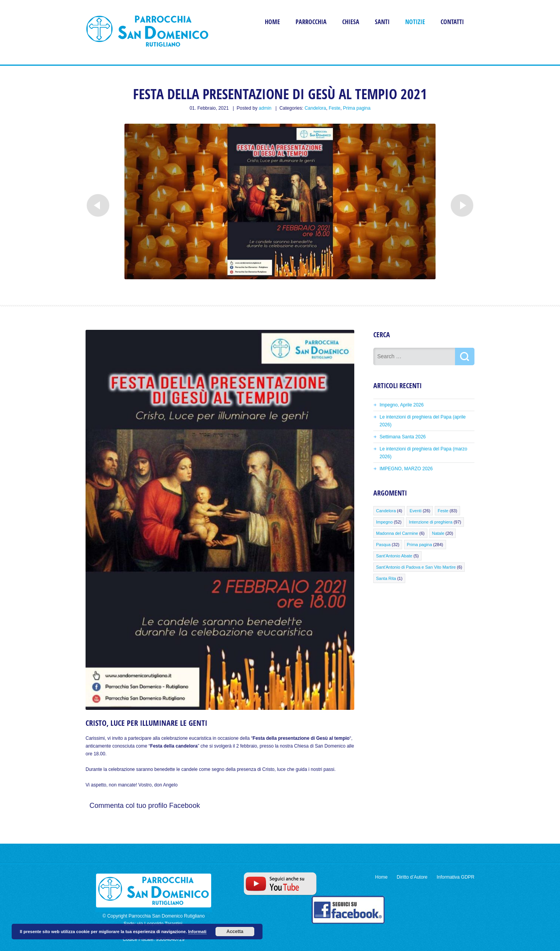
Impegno (384, 522)
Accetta (235, 932)
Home (272, 22)
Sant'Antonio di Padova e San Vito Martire (416, 567)
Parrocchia (311, 22)
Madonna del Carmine (397, 533)
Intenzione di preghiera (430, 522)
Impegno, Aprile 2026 (402, 405)
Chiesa (351, 22)
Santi (382, 22)
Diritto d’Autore (412, 877)
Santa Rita (386, 578)
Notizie (415, 22)
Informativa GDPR (456, 877)
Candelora (315, 108)
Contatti (452, 22)
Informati (197, 932)
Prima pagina (357, 108)
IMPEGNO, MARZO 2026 (406, 469)
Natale (438, 533)
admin (265, 108)
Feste (334, 108)
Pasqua (383, 545)
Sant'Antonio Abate (394, 556)
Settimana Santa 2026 (403, 437)
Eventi (416, 511)
